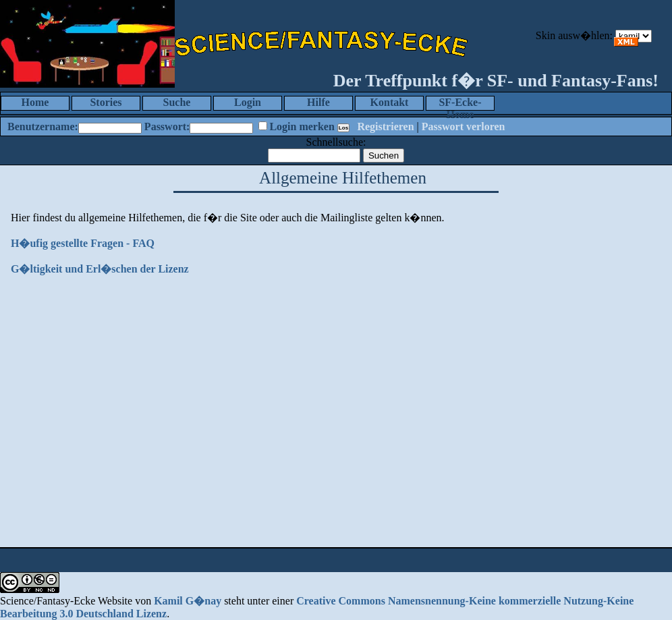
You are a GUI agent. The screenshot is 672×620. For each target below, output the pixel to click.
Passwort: (167, 126)
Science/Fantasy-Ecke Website (66, 601)
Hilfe (318, 102)
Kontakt (390, 102)
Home (35, 102)
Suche (177, 102)
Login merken (302, 126)
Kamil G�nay (188, 601)
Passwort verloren (464, 126)
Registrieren (385, 126)
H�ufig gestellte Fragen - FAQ (83, 243)
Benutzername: (43, 126)
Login (248, 102)
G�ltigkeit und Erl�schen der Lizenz (100, 269)
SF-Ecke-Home (460, 104)
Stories (106, 102)
